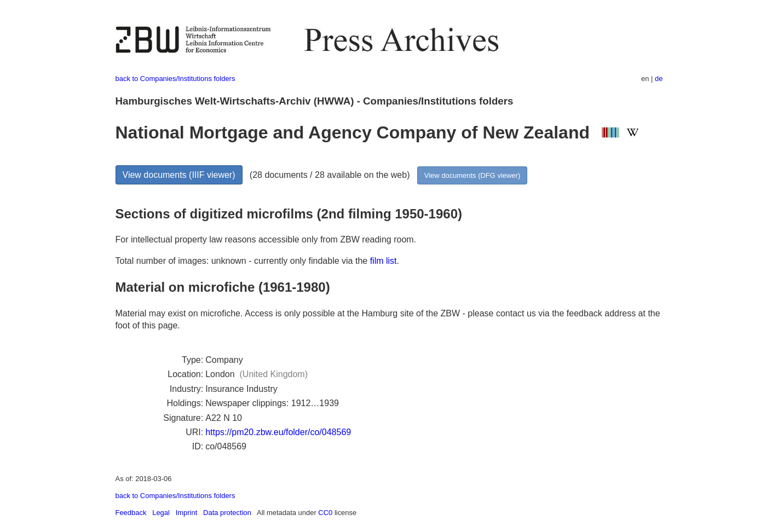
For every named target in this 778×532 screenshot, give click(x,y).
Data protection (227, 513)
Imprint (187, 513)
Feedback (131, 513)
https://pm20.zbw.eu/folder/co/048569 (278, 432)
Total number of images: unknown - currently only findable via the (243, 261)
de (659, 79)
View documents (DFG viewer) (472, 175)
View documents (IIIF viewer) (179, 175)
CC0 (325, 513)
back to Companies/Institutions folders (175, 79)
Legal (161, 513)
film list (384, 261)
